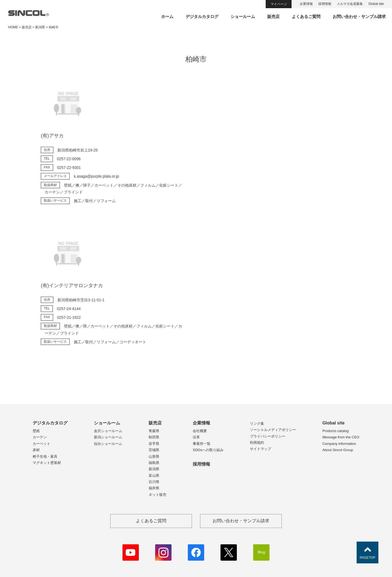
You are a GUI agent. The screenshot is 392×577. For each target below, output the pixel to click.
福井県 (154, 488)
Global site (376, 4)
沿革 (196, 437)
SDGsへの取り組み (208, 450)
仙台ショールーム (108, 444)
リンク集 (257, 423)
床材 (36, 450)
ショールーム (243, 16)
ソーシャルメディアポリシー (273, 430)
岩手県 (154, 444)
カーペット (42, 444)
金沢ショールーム (108, 431)
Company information (339, 444)
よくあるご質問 (306, 16)
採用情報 (325, 4)
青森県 (154, 431)
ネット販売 (157, 495)
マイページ (279, 4)
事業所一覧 (202, 444)
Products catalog (336, 431)
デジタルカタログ (202, 16)
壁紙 (36, 431)
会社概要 (200, 431)
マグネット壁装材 (47, 463)
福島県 (154, 463)
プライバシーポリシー (268, 436)
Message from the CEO (341, 437)
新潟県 (154, 469)
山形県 (154, 456)
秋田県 (154, 437)
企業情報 (306, 4)
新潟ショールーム (108, 437)
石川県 (154, 482)
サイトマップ (261, 449)
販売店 (273, 16)
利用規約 (257, 443)
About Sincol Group (338, 450)
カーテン (40, 437)
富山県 (154, 476)
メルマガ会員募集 (350, 4)
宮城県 (154, 450)
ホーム (167, 16)
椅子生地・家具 (45, 456)
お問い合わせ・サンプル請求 (359, 16)
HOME (13, 27)
